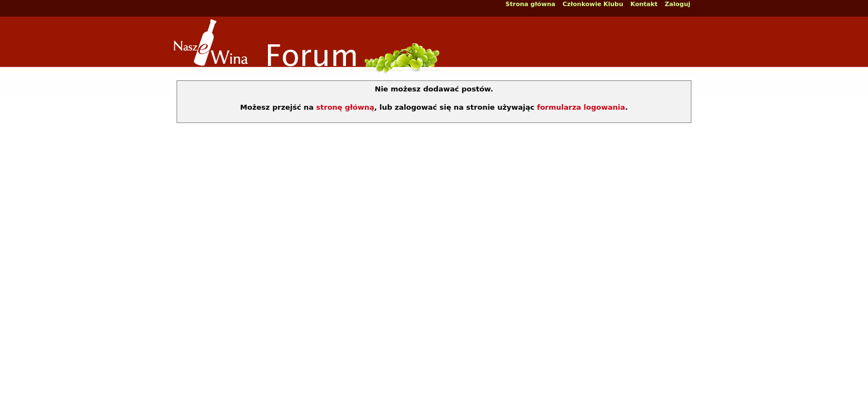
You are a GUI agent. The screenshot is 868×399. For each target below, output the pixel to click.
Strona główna (530, 4)
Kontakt (644, 4)
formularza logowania (581, 107)
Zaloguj (678, 4)
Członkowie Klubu (593, 4)
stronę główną (345, 107)
